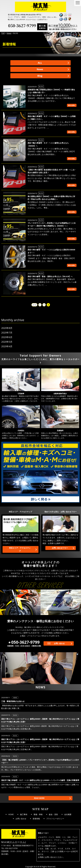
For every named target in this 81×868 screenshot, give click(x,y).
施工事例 (24, 814)
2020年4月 (7, 346)
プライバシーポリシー (55, 819)
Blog (40, 76)
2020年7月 (7, 333)
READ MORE (39, 798)
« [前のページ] (40, 305)
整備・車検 (38, 814)
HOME (11, 814)
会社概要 (68, 814)
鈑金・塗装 (53, 814)
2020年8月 (7, 328)
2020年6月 (7, 337)
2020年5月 (7, 342)
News (40, 69)
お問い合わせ (59, 643)
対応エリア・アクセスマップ (20, 549)
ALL (40, 63)
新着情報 (36, 819)
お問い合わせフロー (60, 548)
